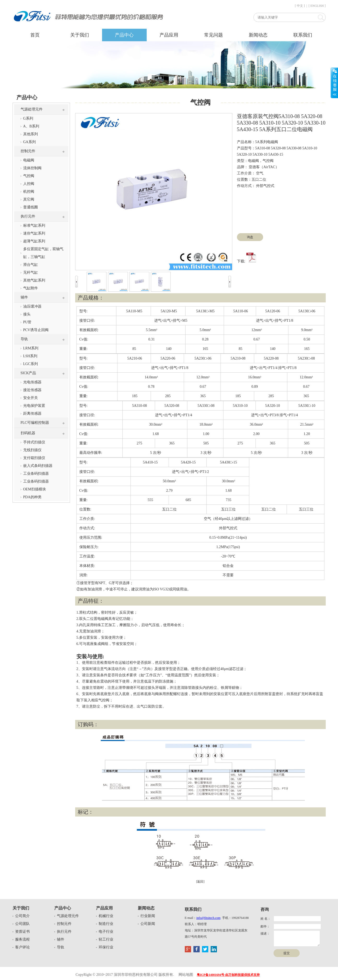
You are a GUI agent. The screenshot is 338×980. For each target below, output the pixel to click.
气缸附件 (31, 288)
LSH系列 (30, 356)
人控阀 (29, 184)
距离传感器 (32, 413)
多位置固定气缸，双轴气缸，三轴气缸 (43, 253)
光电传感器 (32, 382)
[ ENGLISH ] (317, 6)
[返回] (200, 882)
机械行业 (106, 916)
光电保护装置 (34, 406)
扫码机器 (28, 433)
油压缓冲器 (32, 306)
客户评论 (22, 947)
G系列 (28, 118)
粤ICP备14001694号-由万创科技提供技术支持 (228, 975)
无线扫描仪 (32, 450)
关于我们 (80, 35)
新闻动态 (258, 35)
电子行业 (106, 932)
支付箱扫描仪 (34, 458)
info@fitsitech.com (208, 918)
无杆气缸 (31, 272)
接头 (27, 314)
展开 (334, 83)
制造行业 (106, 924)
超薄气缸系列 (34, 241)
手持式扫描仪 (34, 442)
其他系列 (31, 134)
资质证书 (22, 932)
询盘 (250, 237)
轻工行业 (106, 939)
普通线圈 (31, 207)
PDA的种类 (32, 497)
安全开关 (31, 398)
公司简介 (22, 916)
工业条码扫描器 (36, 474)
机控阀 (29, 192)
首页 (35, 35)
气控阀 (29, 176)
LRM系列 (31, 348)
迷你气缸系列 (34, 233)
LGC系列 (31, 364)
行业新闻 (148, 916)
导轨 (24, 339)
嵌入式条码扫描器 (38, 466)
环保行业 (106, 947)
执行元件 (28, 216)
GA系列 (29, 142)
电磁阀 (29, 160)
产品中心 (124, 35)
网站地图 (186, 975)
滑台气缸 (31, 265)
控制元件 (28, 151)
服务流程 (22, 939)
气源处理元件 (32, 109)
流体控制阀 (32, 168)
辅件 (24, 297)
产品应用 (169, 35)
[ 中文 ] (300, 6)
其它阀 (29, 199)
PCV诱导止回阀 (36, 330)
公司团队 (22, 924)
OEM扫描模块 (35, 489)
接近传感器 (32, 390)
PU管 (27, 322)
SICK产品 (28, 373)
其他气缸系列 (34, 280)
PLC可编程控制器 (35, 423)
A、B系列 (31, 126)
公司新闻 (148, 924)
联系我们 (303, 35)
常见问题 (214, 35)
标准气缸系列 (34, 225)
